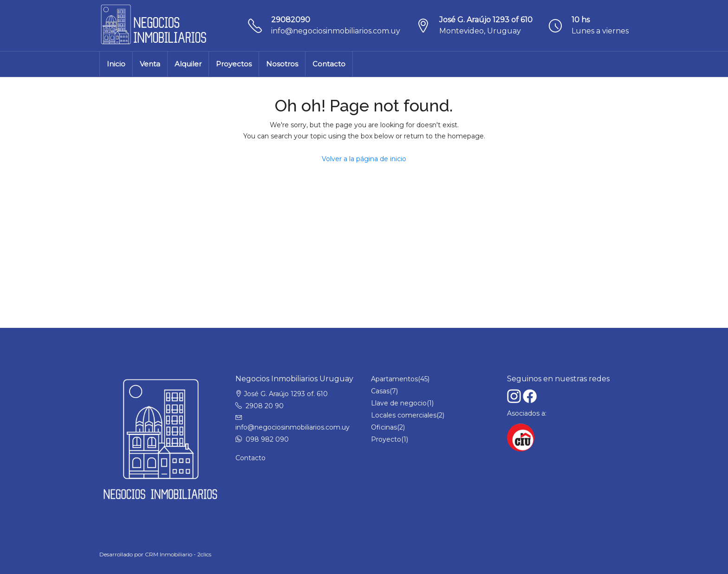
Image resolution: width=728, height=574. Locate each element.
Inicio (116, 64)
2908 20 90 (265, 406)
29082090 (291, 20)
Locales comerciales (404, 415)
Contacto (329, 64)
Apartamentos (394, 379)
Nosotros (282, 64)
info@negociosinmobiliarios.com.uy (336, 31)
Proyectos (234, 64)
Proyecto (386, 439)
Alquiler (188, 64)
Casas (380, 391)
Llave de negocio (399, 403)
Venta (150, 64)
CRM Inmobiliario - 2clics (178, 554)
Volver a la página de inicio (364, 159)
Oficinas (384, 427)
